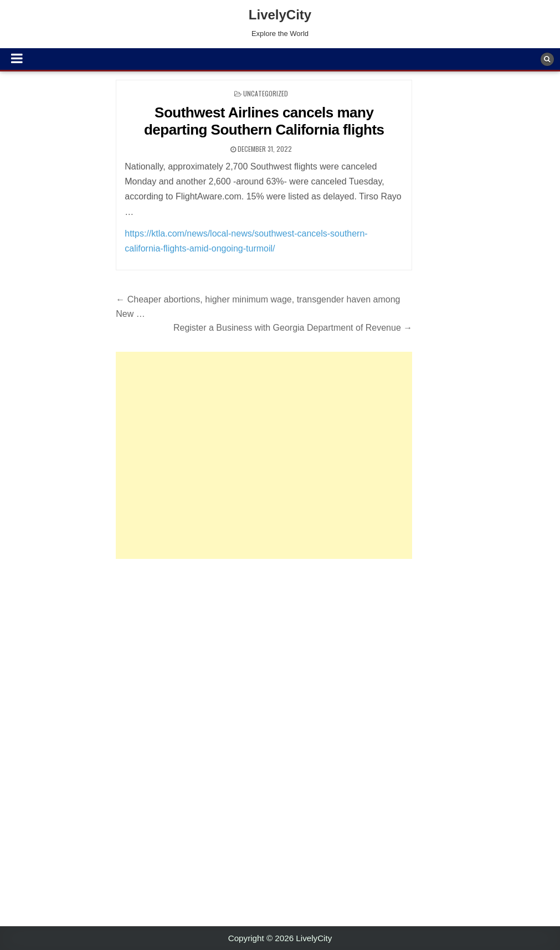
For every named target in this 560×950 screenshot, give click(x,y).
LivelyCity (280, 15)
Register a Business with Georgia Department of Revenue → (293, 328)
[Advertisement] (264, 455)
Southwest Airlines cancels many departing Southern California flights (264, 121)
